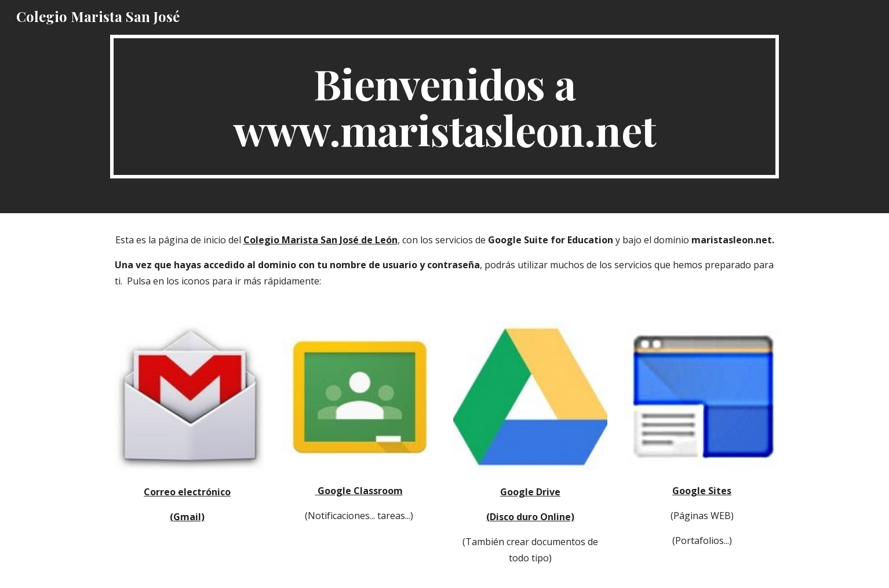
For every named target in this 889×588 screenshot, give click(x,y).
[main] (444, 107)
